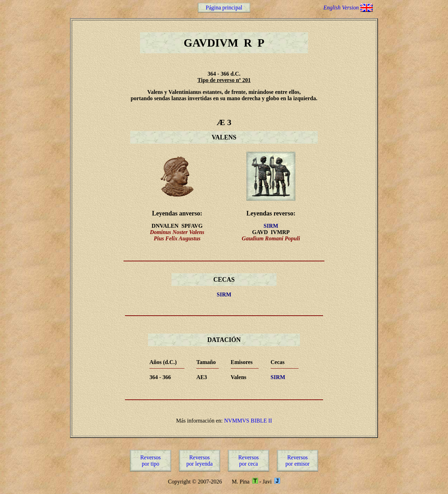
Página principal (224, 8)
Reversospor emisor (298, 461)
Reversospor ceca (249, 461)
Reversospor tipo (151, 461)
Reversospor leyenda (199, 461)
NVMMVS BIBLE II (248, 421)
